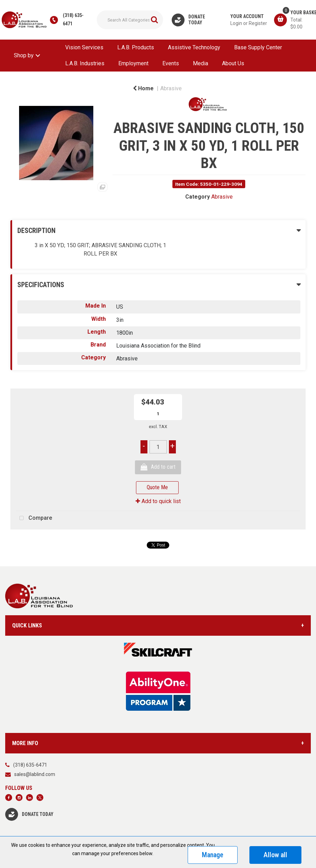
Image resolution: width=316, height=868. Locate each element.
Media (200, 63)
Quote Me (157, 487)
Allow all (275, 855)
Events (171, 63)
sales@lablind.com (35, 774)
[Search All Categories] (130, 20)
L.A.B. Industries (85, 63)
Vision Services (84, 47)
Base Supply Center (258, 47)
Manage (213, 855)
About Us (233, 63)
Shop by (24, 55)
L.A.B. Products (136, 47)
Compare (34, 518)
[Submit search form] (154, 20)
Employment (133, 63)
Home (143, 88)
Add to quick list (158, 501)
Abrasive (171, 88)
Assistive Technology (194, 47)
